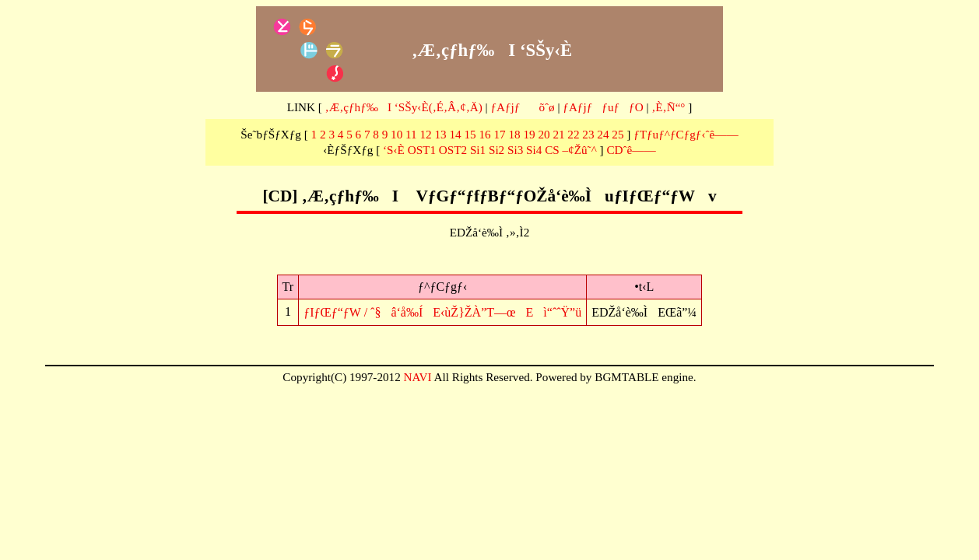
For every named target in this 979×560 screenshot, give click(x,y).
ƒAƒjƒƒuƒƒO (603, 107)
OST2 (453, 150)
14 (455, 134)
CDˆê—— (631, 150)
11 (411, 134)
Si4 (534, 150)
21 (558, 134)
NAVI (418, 377)
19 (529, 134)
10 (397, 134)
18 (514, 134)
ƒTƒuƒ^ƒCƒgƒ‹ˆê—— (686, 134)
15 (470, 134)
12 (426, 134)
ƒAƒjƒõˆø (522, 107)
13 (441, 134)
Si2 (497, 150)
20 (544, 134)
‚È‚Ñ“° (668, 107)
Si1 (478, 150)
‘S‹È (394, 150)
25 (618, 134)
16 (484, 134)
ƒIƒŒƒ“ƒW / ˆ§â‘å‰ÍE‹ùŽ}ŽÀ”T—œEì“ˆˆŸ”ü (442, 312)
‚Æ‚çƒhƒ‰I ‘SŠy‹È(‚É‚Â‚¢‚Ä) (404, 107)
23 (588, 134)
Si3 (515, 150)
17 (499, 134)
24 (603, 134)
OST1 (422, 150)
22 (573, 134)
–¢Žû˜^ (580, 150)
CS (552, 150)
